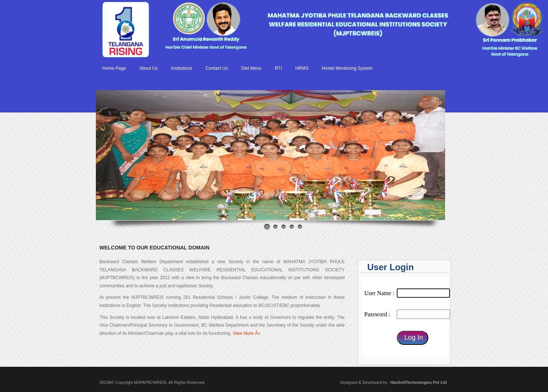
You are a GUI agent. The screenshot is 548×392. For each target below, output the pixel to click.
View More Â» (246, 333)
